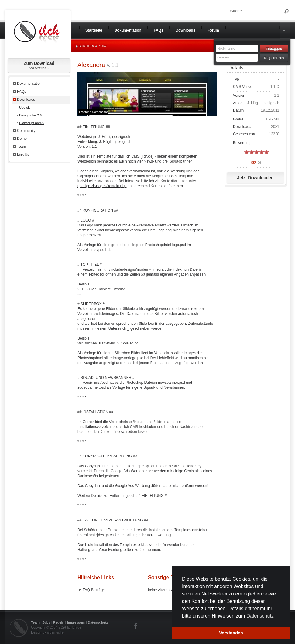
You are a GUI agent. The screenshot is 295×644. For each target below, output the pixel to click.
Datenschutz (98, 622)
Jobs (46, 622)
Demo (22, 139)
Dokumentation (29, 84)
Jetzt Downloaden (255, 178)
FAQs (22, 92)
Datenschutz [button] (260, 616)
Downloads (86, 46)
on (247, 152)
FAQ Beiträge (94, 590)
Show (102, 46)
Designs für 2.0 (30, 115)
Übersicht (26, 108)
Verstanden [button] (231, 633)
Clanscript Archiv (32, 123)
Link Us (23, 155)
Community (26, 131)
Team (21, 147)
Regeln (59, 622)
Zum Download (39, 65)
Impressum (76, 622)
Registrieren (274, 58)
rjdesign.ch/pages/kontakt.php (102, 186)
